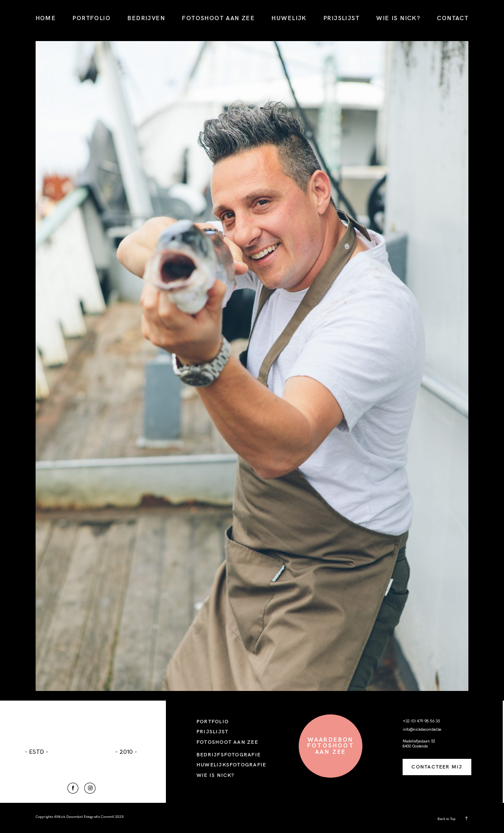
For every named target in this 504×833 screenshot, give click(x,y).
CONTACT (453, 18)
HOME (46, 18)
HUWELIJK (289, 18)
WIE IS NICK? (398, 18)
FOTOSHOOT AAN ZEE (218, 18)
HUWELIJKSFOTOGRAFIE (231, 764)
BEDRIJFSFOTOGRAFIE (229, 754)
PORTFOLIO (92, 18)
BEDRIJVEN (146, 18)
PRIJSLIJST (341, 18)
